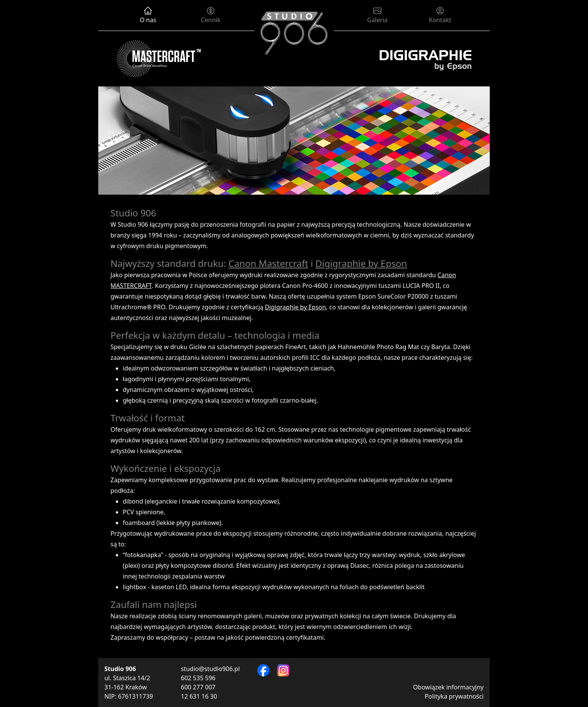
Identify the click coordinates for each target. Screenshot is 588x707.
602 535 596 (198, 678)
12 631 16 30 (199, 696)
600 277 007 (198, 687)
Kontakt (440, 15)
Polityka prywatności (454, 696)
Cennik (211, 15)
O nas (148, 15)
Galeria (377, 15)
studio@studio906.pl (210, 669)
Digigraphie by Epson (361, 263)
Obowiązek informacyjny (448, 687)
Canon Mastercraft (268, 263)
